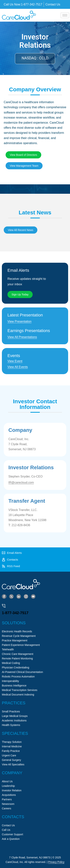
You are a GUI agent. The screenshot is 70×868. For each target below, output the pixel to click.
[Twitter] (11, 596)
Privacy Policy (56, 862)
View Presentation (20, 321)
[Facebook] (4, 596)
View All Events (18, 367)
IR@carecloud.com (21, 482)
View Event (15, 361)
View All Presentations (22, 337)
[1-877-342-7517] (4, 606)
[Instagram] (26, 596)
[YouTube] (33, 596)
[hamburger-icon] (65, 15)
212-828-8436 (21, 525)
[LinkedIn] (19, 596)
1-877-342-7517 (15, 613)
